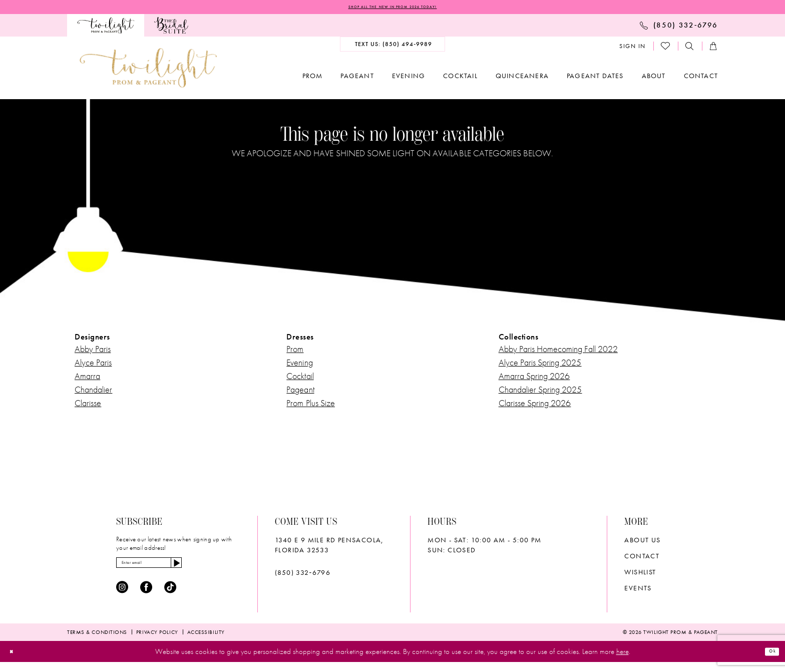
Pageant (300, 393)
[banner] (148, 71)
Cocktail (300, 379)
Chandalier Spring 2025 (540, 393)
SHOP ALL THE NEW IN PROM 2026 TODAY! (392, 9)
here (623, 661)
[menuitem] (106, 28)
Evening (299, 366)
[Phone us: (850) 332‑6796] (679, 28)
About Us (642, 543)
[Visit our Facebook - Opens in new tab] (146, 597)
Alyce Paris (93, 366)
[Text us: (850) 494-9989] (393, 47)
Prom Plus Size (311, 406)
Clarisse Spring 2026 (535, 406)
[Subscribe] (220, 569)
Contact (642, 559)
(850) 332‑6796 (303, 576)
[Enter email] (172, 569)
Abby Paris (93, 352)
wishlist (640, 575)
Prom (295, 352)
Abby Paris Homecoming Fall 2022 (558, 352)
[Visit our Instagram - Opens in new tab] (122, 597)
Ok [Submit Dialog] (768, 661)
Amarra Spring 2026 (534, 379)
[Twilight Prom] (106, 28)
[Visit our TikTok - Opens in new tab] (170, 597)
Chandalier (93, 393)
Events (638, 591)
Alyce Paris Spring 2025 (540, 366)
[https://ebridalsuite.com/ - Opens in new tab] (171, 28)
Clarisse (88, 406)
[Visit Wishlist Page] (666, 49)
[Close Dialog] (16, 661)
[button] (633, 49)
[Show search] (690, 49)
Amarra (87, 379)
